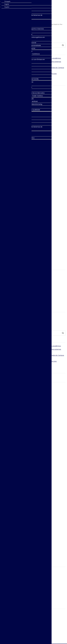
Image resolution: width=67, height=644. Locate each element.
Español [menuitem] (7, 7)
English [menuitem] (7, 4)
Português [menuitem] (7, 1)
